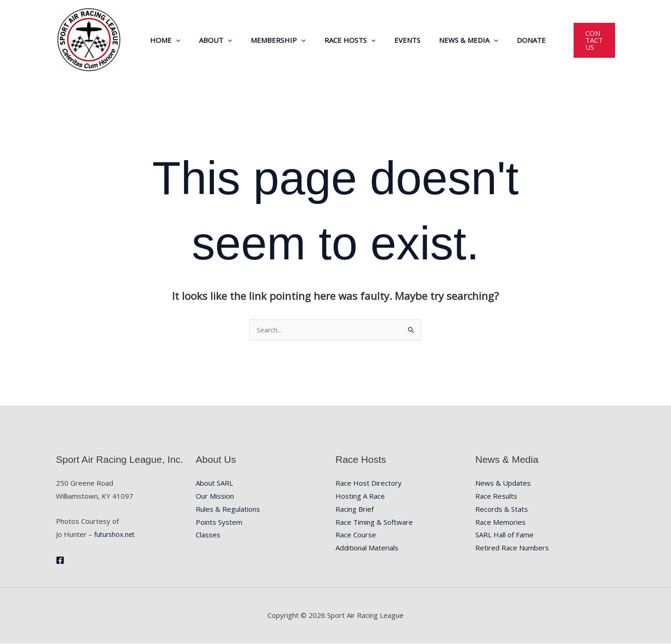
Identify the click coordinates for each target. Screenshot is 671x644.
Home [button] (167, 40)
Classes (208, 535)
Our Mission (215, 496)
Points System (219, 522)
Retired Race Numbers (512, 548)
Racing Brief (355, 509)
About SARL (214, 483)
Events (390, 40)
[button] (178, 40)
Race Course (356, 535)
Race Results (496, 496)
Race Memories (500, 522)
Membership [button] (271, 40)
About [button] (213, 40)
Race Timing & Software (374, 522)
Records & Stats (502, 509)
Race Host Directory (369, 483)
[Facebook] (60, 561)
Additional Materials (367, 548)
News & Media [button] (447, 40)
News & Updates (503, 483)
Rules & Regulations (228, 509)
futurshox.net (116, 535)
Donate (505, 40)
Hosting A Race (360, 496)
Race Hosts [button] (338, 40)
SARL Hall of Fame (504, 535)
